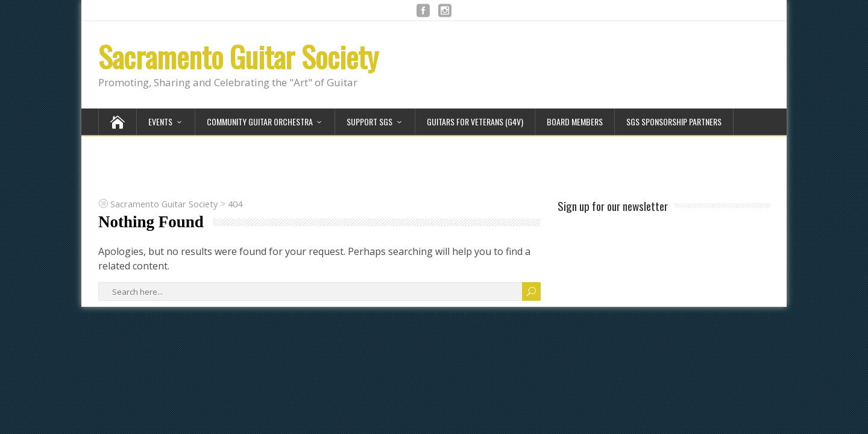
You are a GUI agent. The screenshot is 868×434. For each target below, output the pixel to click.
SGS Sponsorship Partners (674, 121)
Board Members (575, 121)
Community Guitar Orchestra (260, 121)
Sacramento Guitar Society (238, 56)
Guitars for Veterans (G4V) (475, 121)
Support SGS (370, 121)
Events (160, 121)
